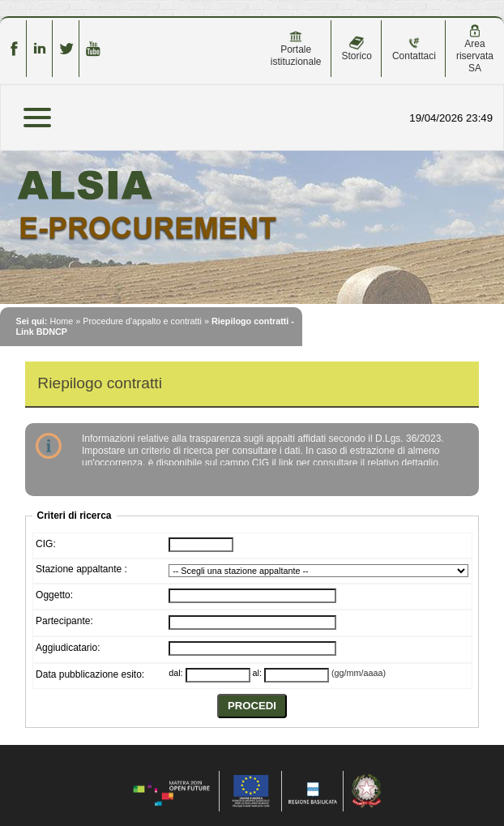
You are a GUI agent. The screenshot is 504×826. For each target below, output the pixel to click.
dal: (175, 673)
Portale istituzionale (296, 49)
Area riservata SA (475, 49)
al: (257, 673)
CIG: (46, 544)
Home (61, 321)
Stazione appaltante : (81, 569)
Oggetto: (54, 595)
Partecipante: (64, 621)
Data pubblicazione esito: (90, 674)
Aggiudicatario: (68, 648)
